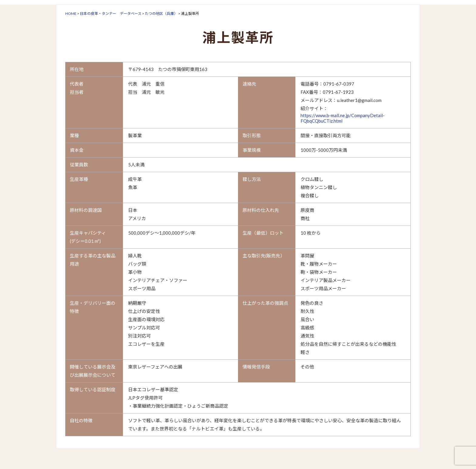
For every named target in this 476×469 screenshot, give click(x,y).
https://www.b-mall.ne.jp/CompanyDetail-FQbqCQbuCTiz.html (343, 118)
